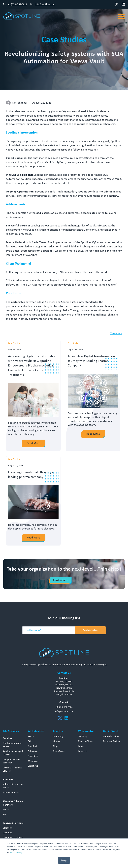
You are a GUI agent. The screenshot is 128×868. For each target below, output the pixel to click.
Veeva (6, 810)
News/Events (59, 751)
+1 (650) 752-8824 (18, 4)
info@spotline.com (45, 4)
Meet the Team (85, 742)
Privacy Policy (16, 853)
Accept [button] (64, 860)
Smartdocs (33, 756)
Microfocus (33, 761)
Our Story (82, 737)
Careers (82, 746)
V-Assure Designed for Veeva (13, 786)
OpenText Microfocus (13, 838)
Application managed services (13, 753)
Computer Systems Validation (12, 761)
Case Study (58, 737)
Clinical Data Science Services (13, 770)
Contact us (60, 580)
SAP (5, 815)
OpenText (7, 833)
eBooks (56, 742)
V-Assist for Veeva (11, 793)
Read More (33, 443)
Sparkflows (33, 766)
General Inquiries (111, 737)
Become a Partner (112, 742)
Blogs (56, 746)
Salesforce (8, 828)
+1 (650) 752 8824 (64, 707)
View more (116, 334)
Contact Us (83, 751)
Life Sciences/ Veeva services (12, 745)
